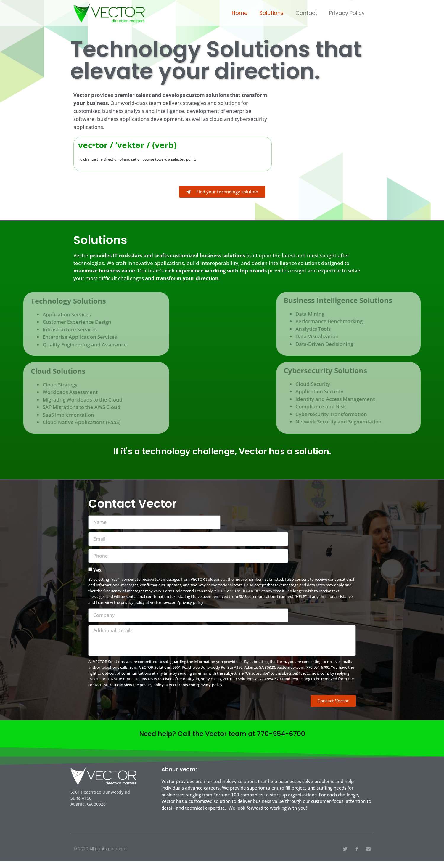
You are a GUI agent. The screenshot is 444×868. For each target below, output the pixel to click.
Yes (97, 576)
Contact (306, 13)
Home (240, 13)
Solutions (271, 13)
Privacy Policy (347, 13)
